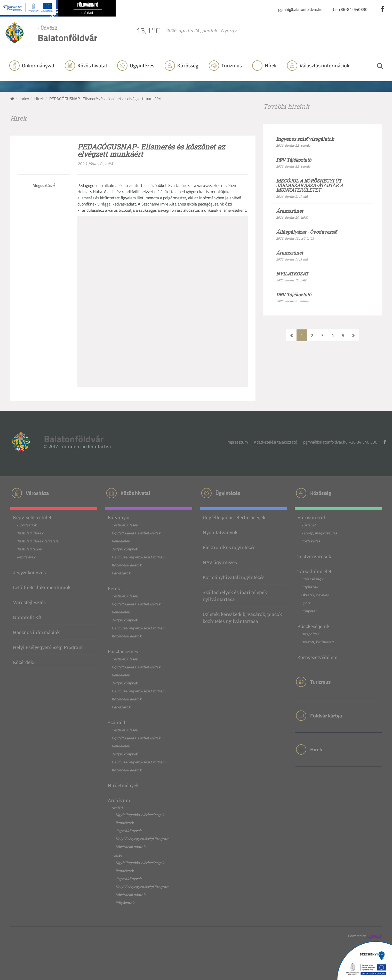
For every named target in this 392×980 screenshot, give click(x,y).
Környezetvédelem (317, 657)
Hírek (270, 65)
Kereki (115, 588)
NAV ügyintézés (220, 562)
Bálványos (119, 517)
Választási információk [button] (324, 65)
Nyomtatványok (220, 532)
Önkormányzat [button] (38, 65)
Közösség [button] (187, 65)
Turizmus (231, 65)
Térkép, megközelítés (319, 533)
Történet (308, 525)
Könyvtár (309, 611)
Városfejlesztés (29, 602)
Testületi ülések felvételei (38, 541)
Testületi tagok (29, 549)
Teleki (117, 856)
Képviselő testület (32, 517)
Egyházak (310, 587)
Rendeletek (26, 557)
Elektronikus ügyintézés (229, 547)
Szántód (117, 722)
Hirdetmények (123, 785)
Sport (306, 603)
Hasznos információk (36, 632)
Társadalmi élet (314, 571)
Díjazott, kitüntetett (317, 642)
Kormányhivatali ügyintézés (234, 577)
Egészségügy (312, 579)
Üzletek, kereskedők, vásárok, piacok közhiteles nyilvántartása (242, 618)
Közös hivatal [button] (92, 65)
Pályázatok (121, 573)
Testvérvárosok (314, 556)
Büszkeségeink (314, 626)
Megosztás (44, 185)
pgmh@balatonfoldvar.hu (300, 9)
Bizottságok (27, 525)
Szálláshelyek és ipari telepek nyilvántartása (235, 596)
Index (24, 99)
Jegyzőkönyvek (30, 572)
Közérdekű (24, 662)
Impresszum (237, 442)
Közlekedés (311, 541)
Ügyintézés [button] (142, 65)
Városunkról (311, 517)
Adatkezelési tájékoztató (275, 442)
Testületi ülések (30, 533)
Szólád (117, 808)
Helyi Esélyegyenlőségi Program (48, 647)
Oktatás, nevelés (315, 595)
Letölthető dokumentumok (42, 587)
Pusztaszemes (123, 651)
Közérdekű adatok (127, 565)
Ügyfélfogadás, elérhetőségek (136, 533)
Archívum (119, 800)
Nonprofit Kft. (28, 617)
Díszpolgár (310, 634)
